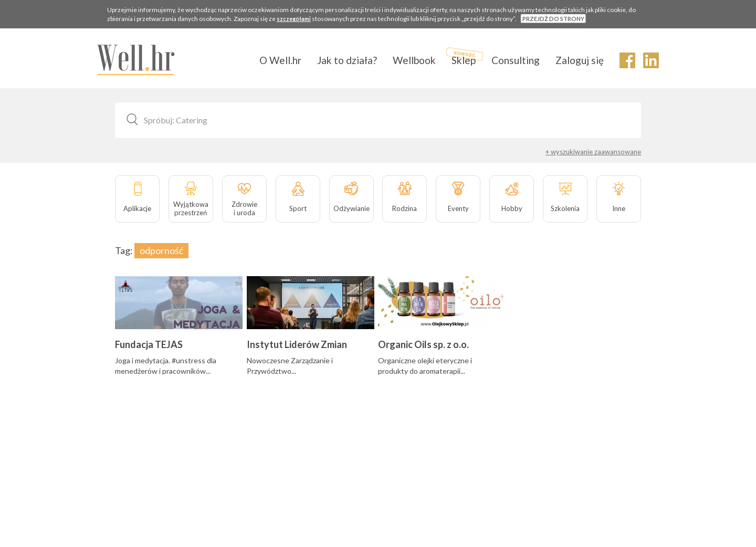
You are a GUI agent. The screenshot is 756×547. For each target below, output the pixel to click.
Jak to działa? (347, 60)
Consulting (516, 60)
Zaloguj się (580, 60)
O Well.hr (280, 60)
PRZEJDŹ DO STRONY (553, 19)
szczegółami (294, 19)
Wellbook (414, 60)
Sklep (464, 60)
